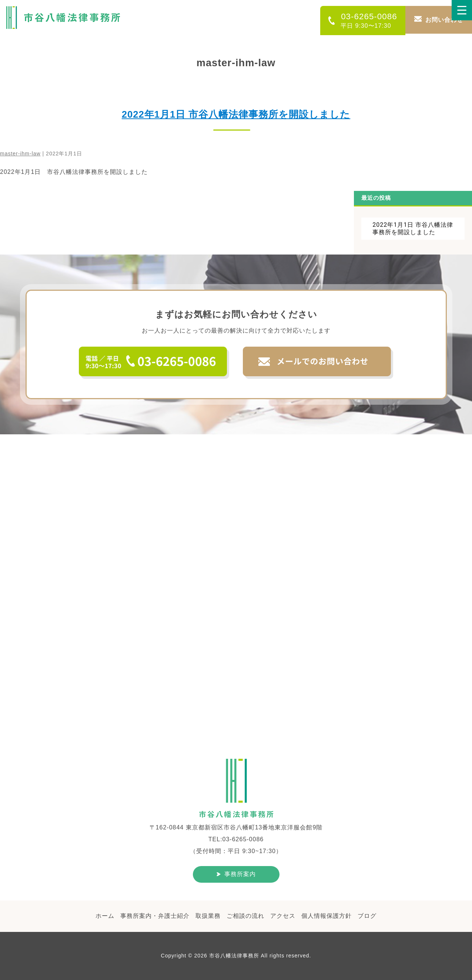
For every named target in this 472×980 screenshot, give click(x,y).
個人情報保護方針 (327, 916)
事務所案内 (240, 874)
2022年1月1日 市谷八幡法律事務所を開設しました (236, 114)
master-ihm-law (20, 154)
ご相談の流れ (245, 916)
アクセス (283, 916)
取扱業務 (208, 916)
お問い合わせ (444, 20)
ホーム (105, 916)
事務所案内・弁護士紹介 (155, 916)
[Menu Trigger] (462, 10)
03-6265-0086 (366, 20)
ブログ (367, 916)
